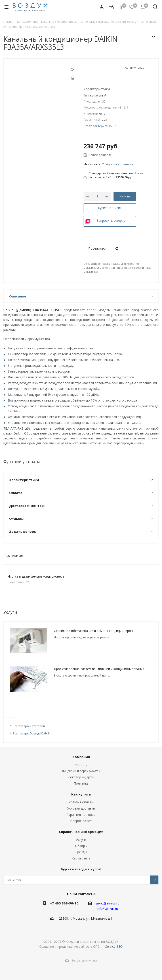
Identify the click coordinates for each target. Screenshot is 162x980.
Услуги (81, 840)
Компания (81, 757)
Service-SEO (114, 946)
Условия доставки (81, 808)
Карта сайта (81, 858)
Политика (81, 783)
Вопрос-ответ (81, 821)
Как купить (81, 794)
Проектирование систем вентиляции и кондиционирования (99, 669)
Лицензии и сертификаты (81, 771)
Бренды (81, 852)
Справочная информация (81, 832)
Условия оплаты (81, 802)
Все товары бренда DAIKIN (32, 733)
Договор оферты (81, 777)
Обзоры (81, 846)
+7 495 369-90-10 (64, 903)
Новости (81, 765)
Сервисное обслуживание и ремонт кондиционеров (93, 631)
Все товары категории (29, 726)
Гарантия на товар (81, 815)
